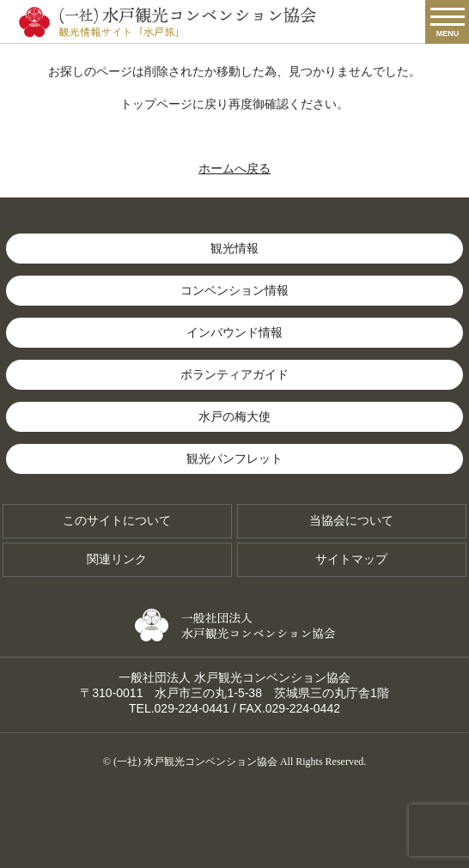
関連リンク (117, 559)
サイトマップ (351, 559)
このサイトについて (117, 520)
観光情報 (234, 248)
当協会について (351, 520)
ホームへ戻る (234, 168)
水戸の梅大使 (234, 416)
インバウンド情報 (234, 332)
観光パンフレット (234, 458)
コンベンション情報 (234, 290)
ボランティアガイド (234, 374)
